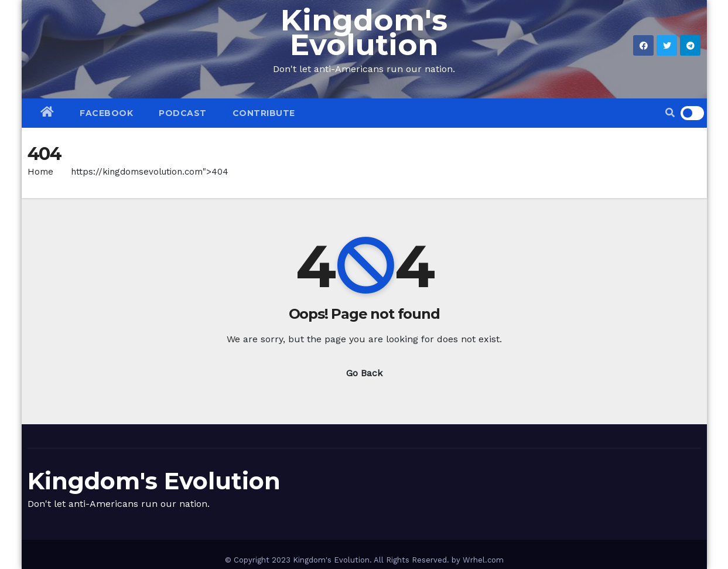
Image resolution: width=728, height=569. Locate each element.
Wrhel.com (483, 560)
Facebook (106, 113)
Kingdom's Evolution (364, 33)
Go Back (364, 373)
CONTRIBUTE (264, 113)
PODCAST (183, 113)
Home (40, 172)
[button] (670, 113)
